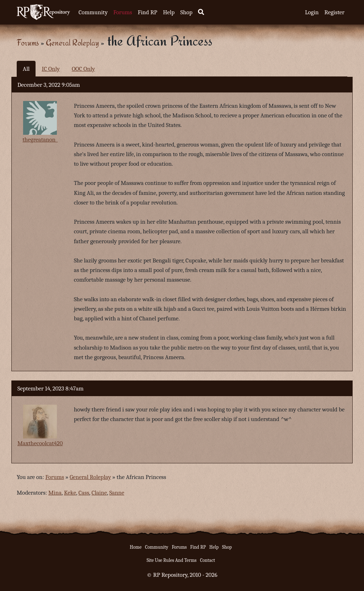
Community (93, 12)
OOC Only (83, 69)
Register (334, 12)
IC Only (51, 69)
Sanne (117, 493)
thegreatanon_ (40, 140)
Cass (84, 493)
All (26, 69)
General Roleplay (72, 42)
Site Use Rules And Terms (172, 560)
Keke (70, 493)
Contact (208, 560)
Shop (186, 12)
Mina (55, 493)
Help (169, 12)
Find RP (147, 12)
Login (312, 12)
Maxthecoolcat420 (40, 443)
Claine (99, 493)
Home (136, 547)
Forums (123, 12)
